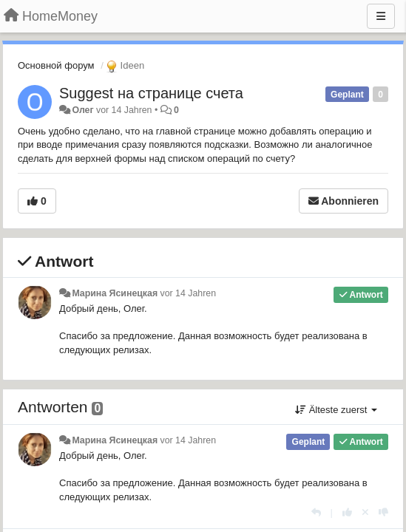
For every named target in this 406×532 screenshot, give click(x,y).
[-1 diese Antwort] (383, 512)
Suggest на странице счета (151, 93)
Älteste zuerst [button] (336, 410)
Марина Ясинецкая (115, 293)
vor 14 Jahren (188, 293)
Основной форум (56, 65)
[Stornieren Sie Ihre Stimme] (365, 512)
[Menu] (381, 16)
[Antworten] (316, 512)
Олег (82, 110)
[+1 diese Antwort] (347, 512)
